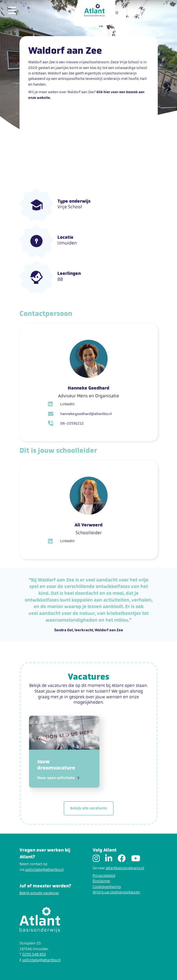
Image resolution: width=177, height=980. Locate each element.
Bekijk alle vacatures (89, 808)
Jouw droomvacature (56, 765)
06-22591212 (66, 423)
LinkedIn (61, 404)
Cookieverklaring (107, 887)
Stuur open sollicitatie (58, 778)
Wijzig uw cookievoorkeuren (116, 892)
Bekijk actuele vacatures (39, 893)
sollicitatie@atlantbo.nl (44, 870)
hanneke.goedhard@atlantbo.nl (80, 414)
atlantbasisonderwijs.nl (125, 868)
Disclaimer (102, 881)
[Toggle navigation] (15, 10)
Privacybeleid (104, 876)
